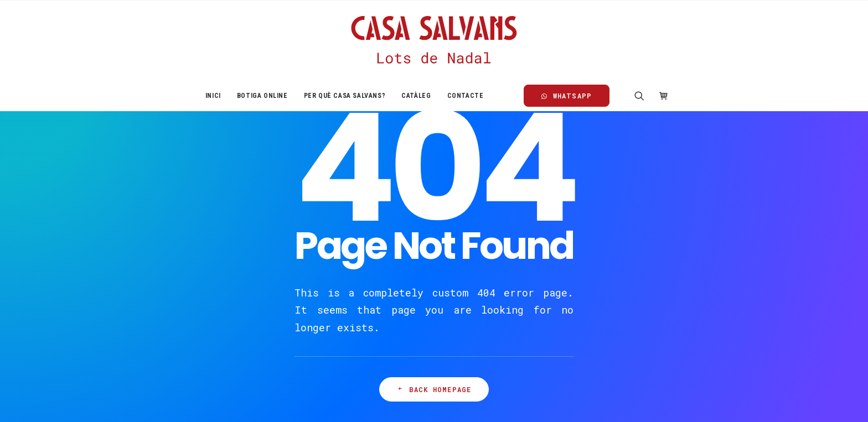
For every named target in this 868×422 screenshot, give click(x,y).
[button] (643, 96)
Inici (213, 96)
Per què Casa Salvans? (345, 96)
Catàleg (416, 96)
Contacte (466, 96)
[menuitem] (213, 96)
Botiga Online (262, 96)
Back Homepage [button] (434, 389)
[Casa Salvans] (434, 40)
